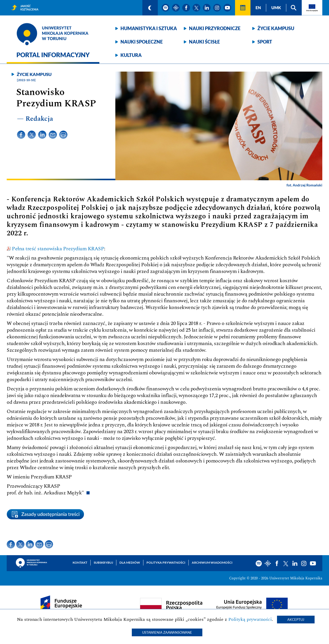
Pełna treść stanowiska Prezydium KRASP (58, 249)
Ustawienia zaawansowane (167, 632)
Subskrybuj (103, 563)
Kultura (131, 55)
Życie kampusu (276, 28)
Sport (265, 42)
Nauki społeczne (142, 42)
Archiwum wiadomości (212, 563)
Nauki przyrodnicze (215, 28)
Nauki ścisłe (204, 42)
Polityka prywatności (166, 563)
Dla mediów (130, 563)
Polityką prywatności (250, 619)
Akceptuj (296, 620)
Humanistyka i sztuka (149, 28)
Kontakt (80, 563)
